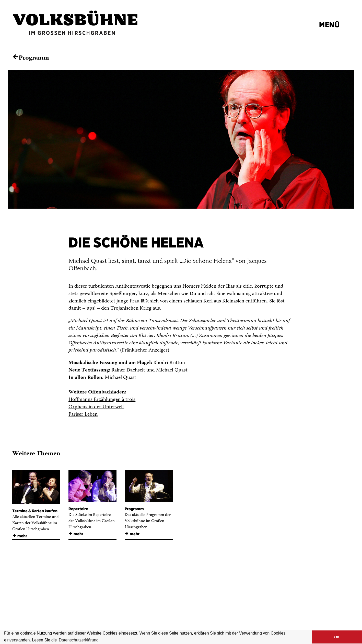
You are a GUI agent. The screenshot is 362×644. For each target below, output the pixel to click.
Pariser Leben (83, 415)
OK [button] (337, 637)
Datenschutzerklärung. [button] (79, 640)
